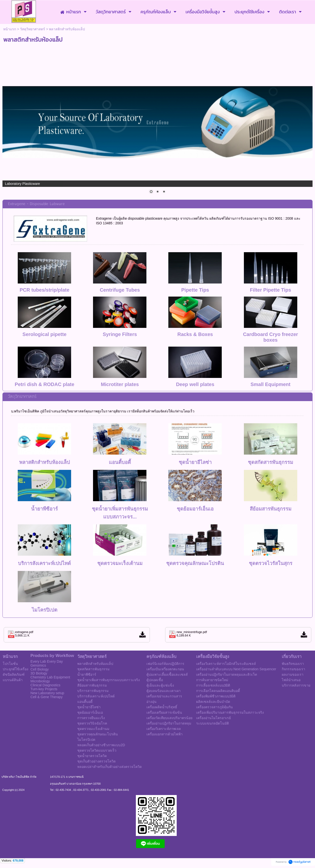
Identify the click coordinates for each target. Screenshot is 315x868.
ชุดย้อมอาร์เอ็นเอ (195, 509)
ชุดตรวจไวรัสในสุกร (271, 563)
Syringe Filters (120, 334)
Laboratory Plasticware (22, 184)
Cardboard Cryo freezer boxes (270, 337)
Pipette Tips (195, 290)
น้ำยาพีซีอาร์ (44, 509)
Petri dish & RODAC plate (45, 384)
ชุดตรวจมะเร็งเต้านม (120, 563)
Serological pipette (44, 334)
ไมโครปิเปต (45, 610)
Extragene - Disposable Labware (36, 204)
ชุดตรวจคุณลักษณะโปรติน (195, 563)
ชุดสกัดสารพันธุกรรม (270, 462)
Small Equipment (270, 384)
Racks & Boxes (195, 334)
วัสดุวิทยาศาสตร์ (32, 29)
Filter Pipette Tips (270, 290)
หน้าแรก (10, 29)
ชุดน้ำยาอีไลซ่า (195, 462)
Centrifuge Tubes (120, 290)
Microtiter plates (120, 384)
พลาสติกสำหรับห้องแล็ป (45, 462)
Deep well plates (195, 384)
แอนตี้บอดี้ (120, 462)
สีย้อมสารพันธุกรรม (271, 509)
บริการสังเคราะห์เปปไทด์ (44, 563)
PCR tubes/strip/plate (45, 290)
